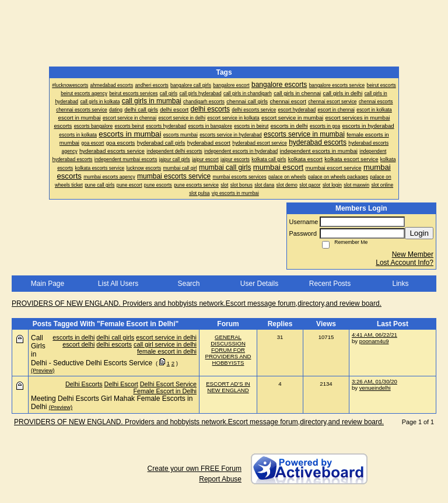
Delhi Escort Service (168, 384)
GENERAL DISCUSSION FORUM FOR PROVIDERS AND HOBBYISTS (228, 350)
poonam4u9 (374, 341)
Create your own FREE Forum (195, 469)
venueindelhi (375, 388)
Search (188, 284)
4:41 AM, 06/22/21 (374, 335)
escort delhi (78, 344)
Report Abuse (220, 479)
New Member (413, 254)
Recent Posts (330, 284)
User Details (259, 284)
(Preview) (43, 370)
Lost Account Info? (405, 263)
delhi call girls (115, 337)
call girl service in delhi (165, 344)
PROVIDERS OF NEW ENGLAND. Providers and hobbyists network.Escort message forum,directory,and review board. (197, 303)
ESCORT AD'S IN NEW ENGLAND (228, 387)
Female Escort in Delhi (165, 391)
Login (419, 233)
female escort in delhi (167, 351)
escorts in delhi (73, 337)
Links (400, 284)
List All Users (118, 284)
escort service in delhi (166, 337)
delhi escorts (114, 344)
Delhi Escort (121, 384)
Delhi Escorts (84, 384)
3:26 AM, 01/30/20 (374, 381)
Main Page (48, 284)
